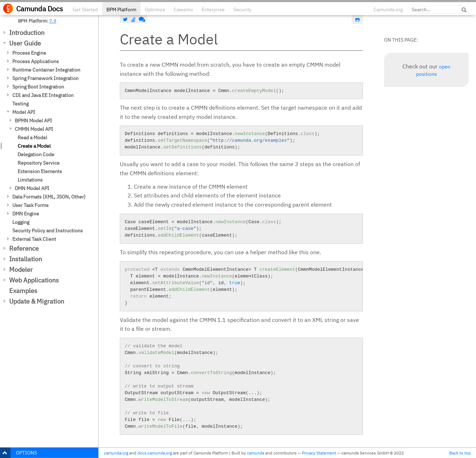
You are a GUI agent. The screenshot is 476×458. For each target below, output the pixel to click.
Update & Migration (37, 301)
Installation (26, 259)
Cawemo (183, 10)
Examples (23, 291)
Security (242, 10)
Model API (24, 112)
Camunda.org (388, 10)
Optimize (155, 10)
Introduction (27, 33)
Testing (20, 104)
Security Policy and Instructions (48, 231)
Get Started (85, 10)
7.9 (53, 21)
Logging (21, 222)
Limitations (30, 180)
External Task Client (34, 239)
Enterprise (213, 10)
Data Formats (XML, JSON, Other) (49, 197)
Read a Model (32, 138)
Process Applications (36, 61)
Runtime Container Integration (46, 70)
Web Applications (34, 280)
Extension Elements (40, 171)
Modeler (21, 270)
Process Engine (29, 53)
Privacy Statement (319, 453)
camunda (256, 453)
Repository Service (39, 163)
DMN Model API (32, 188)
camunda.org (116, 453)
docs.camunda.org (155, 453)
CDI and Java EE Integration (43, 95)
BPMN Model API (33, 121)
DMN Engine (26, 214)
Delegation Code (36, 154)
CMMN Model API (34, 129)
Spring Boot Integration (38, 87)
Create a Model (34, 146)
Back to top (460, 453)
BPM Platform (121, 10)
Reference (24, 248)
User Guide (25, 43)
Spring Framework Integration (45, 78)
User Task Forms (30, 205)
